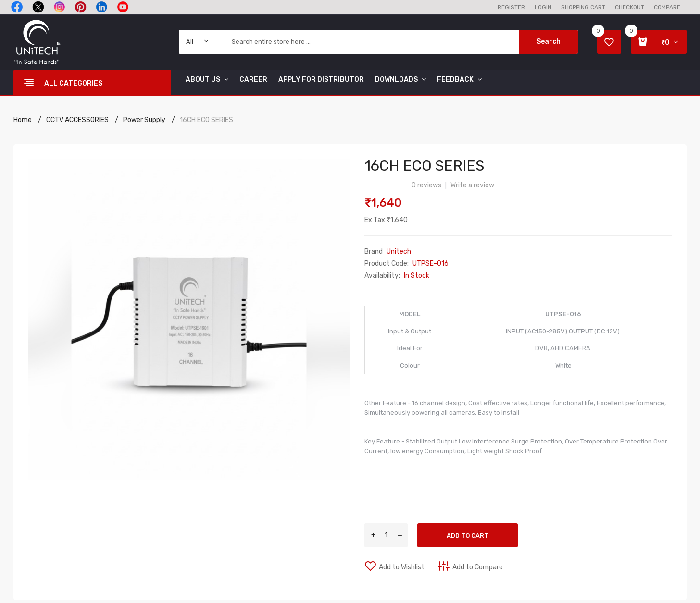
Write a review (472, 185)
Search (549, 42)
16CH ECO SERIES (206, 120)
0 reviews (426, 185)
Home (23, 120)
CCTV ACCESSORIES (77, 120)
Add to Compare (478, 567)
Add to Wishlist (402, 567)
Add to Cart (468, 535)
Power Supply (144, 120)
